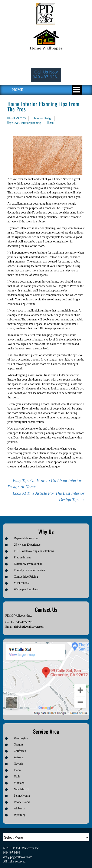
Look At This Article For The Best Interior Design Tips (49, 496)
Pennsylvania (22, 796)
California (20, 751)
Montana (19, 783)
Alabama (19, 808)
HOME (18, 90)
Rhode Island (22, 802)
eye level (14, 123)
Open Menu (77, 90)
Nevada (18, 764)
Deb (51, 123)
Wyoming (20, 815)
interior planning (31, 123)
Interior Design (43, 118)
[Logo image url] (46, 14)
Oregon (18, 745)
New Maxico (22, 789)
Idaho (17, 770)
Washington (21, 738)
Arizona (19, 757)
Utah (17, 776)
